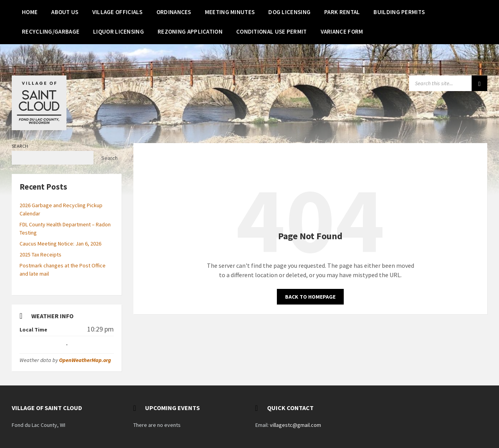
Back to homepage (310, 297)
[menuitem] (30, 12)
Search (20, 146)
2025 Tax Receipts (40, 254)
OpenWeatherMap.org (85, 360)
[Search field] (448, 83)
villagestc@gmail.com (295, 425)
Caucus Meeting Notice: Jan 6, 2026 (60, 244)
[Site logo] (39, 128)
